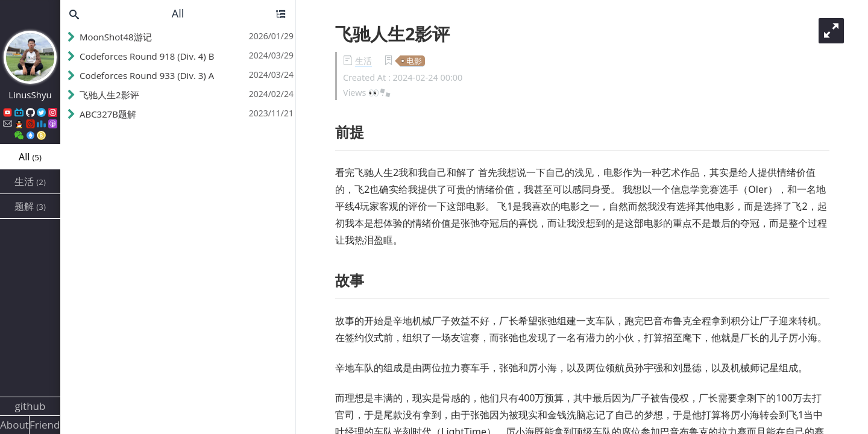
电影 (414, 61)
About (14, 425)
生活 (363, 61)
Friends (45, 425)
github (30, 406)
